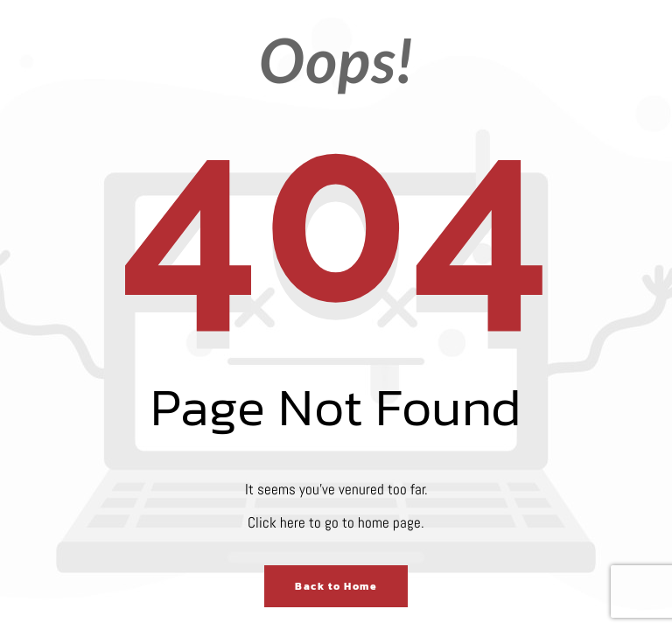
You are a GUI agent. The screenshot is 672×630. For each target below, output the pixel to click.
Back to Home (336, 586)
